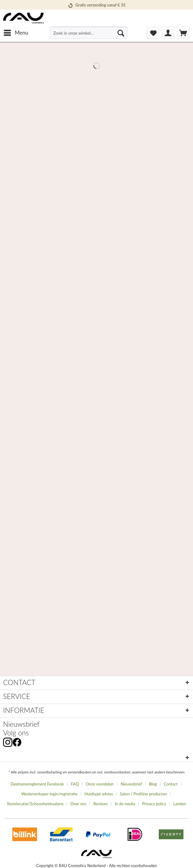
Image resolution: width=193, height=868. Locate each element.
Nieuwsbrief (21, 724)
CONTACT (19, 682)
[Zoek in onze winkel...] (89, 33)
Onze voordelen (100, 784)
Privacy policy (154, 804)
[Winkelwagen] (183, 33)
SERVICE (17, 696)
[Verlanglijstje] (153, 33)
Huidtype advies (99, 794)
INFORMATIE (24, 710)
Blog (153, 784)
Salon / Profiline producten (144, 794)
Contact (171, 784)
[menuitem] (16, 33)
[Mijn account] (168, 33)
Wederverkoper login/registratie (49, 794)
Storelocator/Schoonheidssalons (35, 804)
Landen (180, 804)
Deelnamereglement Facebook (37, 784)
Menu (16, 32)
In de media (125, 804)
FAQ (75, 784)
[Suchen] (121, 33)
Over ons (78, 804)
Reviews (101, 804)
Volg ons (16, 733)
